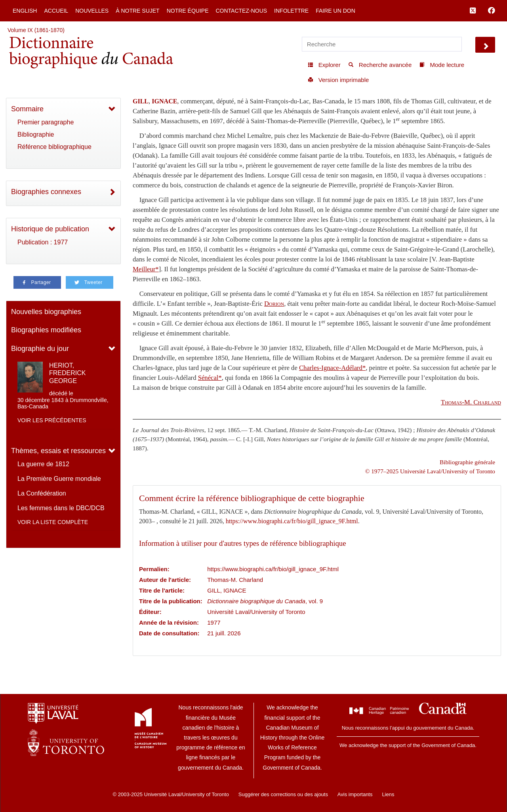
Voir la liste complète (53, 522)
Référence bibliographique (54, 147)
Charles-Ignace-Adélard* (332, 368)
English (25, 11)
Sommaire (27, 109)
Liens (388, 794)
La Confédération (42, 493)
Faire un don (335, 11)
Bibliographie (36, 134)
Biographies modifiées (46, 330)
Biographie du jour (40, 349)
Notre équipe (188, 11)
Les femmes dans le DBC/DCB (61, 508)
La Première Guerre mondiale (59, 479)
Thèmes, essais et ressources (58, 451)
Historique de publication (50, 229)
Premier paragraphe (46, 122)
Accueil (56, 11)
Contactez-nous (241, 11)
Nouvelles (92, 11)
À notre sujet (137, 11)
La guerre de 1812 (43, 464)
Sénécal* (210, 378)
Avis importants (355, 794)
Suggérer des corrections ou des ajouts (283, 794)
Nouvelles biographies (46, 312)
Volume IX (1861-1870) (36, 30)
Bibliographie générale (467, 462)
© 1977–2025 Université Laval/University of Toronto (430, 471)
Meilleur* (146, 269)
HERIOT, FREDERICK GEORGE (67, 373)
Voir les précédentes (52, 420)
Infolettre (291, 11)
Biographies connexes (46, 192)
